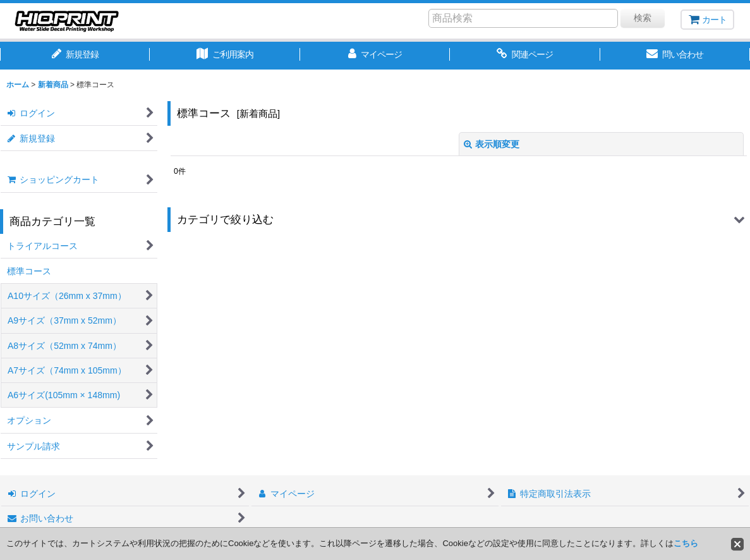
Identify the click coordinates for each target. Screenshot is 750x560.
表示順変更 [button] (492, 144)
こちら (686, 543)
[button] (459, 220)
